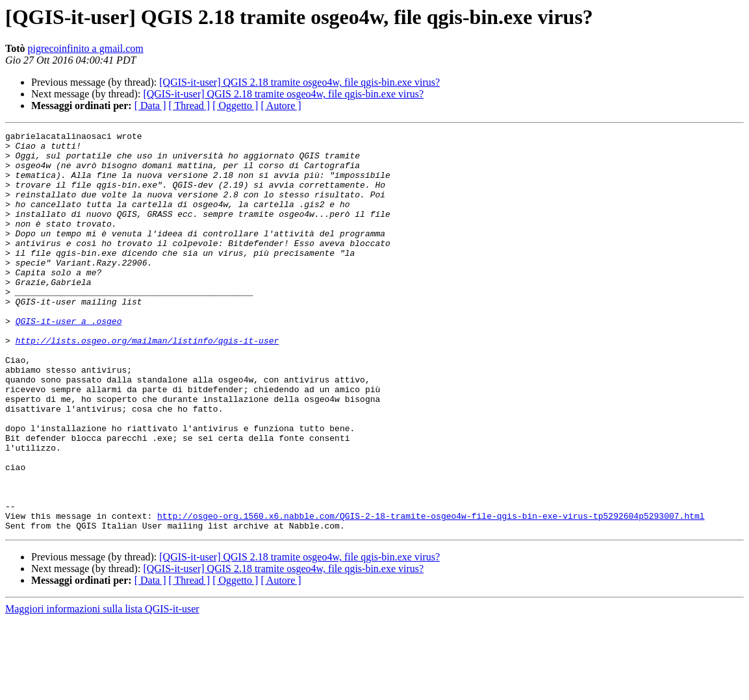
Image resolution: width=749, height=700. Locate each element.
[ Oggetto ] (235, 106)
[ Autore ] (281, 106)
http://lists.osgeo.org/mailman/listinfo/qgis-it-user (147, 383)
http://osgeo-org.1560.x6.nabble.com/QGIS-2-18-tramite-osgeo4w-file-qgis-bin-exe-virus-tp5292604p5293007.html (431, 594)
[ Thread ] (190, 106)
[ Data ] (150, 106)
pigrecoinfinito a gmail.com (86, 48)
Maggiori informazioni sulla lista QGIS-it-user (102, 689)
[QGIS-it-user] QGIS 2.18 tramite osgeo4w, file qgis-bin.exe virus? (299, 82)
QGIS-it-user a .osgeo (69, 360)
